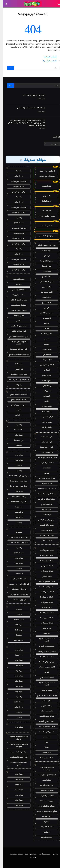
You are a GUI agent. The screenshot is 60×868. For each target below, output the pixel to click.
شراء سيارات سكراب (16, 326)
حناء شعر (44, 737)
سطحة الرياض (16, 279)
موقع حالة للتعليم (44, 525)
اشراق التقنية (44, 251)
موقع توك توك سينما (16, 752)
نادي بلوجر (44, 318)
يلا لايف (16, 385)
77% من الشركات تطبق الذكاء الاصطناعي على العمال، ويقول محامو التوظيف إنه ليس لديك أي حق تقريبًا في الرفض (24, 123)
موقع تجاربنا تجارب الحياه (44, 811)
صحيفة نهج (44, 302)
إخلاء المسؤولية (42, 854)
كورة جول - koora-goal (16, 542)
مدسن (44, 344)
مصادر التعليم (44, 504)
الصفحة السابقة (47, 57)
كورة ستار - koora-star (16, 537)
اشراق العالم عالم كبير (44, 478)
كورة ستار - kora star (16, 486)
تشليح (16, 321)
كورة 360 (16, 625)
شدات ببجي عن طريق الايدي (44, 640)
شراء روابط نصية (44, 447)
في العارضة (16, 440)
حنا (44, 742)
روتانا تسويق (44, 349)
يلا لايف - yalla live (16, 497)
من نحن (53, 854)
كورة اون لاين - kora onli (16, 476)
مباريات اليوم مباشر (16, 181)
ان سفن (44, 256)
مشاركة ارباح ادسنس (44, 176)
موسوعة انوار (44, 422)
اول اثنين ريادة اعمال (44, 171)
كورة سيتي (16, 369)
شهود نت (44, 396)
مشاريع (44, 822)
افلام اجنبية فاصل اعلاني (16, 757)
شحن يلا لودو (44, 690)
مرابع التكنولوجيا (44, 261)
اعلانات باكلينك (44, 837)
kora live (16, 507)
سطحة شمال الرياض (16, 300)
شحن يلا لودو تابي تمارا (44, 651)
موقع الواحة (44, 201)
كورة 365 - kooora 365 (16, 594)
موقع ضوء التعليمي (44, 236)
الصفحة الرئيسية (47, 61)
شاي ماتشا (44, 752)
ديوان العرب (44, 816)
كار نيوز (44, 308)
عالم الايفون (44, 287)
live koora (16, 790)
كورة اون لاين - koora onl (16, 584)
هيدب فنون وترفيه (44, 535)
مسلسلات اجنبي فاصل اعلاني (16, 763)
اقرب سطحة (16, 315)
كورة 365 (16, 364)
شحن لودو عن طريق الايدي (44, 695)
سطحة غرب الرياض (16, 305)
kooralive (16, 512)
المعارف (44, 370)
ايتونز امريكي (44, 576)
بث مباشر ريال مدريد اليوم (16, 379)
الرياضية (44, 832)
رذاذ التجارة (44, 386)
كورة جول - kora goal (16, 481)
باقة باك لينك (44, 211)
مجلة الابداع (44, 354)
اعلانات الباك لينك (44, 463)
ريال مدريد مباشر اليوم (16, 394)
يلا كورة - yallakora (16, 502)
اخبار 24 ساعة (44, 530)
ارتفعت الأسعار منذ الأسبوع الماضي (28, 108)
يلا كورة (16, 445)
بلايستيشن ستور (44, 711)
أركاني (44, 401)
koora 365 (16, 517)
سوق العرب (44, 780)
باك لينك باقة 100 (44, 790)
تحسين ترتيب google (44, 216)
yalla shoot (16, 176)
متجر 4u (44, 633)
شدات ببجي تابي (44, 566)
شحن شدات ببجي (44, 677)
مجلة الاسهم (44, 276)
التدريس (44, 473)
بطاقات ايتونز (44, 706)
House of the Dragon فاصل (16, 738)
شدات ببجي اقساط (44, 550)
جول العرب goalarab (16, 374)
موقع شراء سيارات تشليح (16, 336)
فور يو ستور (44, 628)
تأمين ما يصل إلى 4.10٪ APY (31, 96)
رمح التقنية (44, 380)
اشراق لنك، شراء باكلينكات (44, 457)
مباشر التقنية (44, 406)
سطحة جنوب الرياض (16, 310)
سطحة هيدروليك (16, 295)
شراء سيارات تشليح (16, 331)
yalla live (16, 415)
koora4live (16, 430)
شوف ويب (44, 271)
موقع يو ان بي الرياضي (44, 520)
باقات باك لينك (44, 452)
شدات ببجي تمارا (44, 555)
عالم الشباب (44, 186)
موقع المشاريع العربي (44, 499)
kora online (16, 620)
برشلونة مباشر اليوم (16, 399)
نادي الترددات (44, 360)
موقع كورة (16, 727)
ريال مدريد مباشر (16, 192)
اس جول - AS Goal (16, 600)
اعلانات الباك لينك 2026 (44, 489)
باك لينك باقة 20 (44, 785)
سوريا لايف (16, 491)
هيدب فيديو (44, 375)
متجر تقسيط (44, 607)
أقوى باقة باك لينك (44, 801)
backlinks (44, 468)
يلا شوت (16, 171)
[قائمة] (56, 4)
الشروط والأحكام (28, 854)
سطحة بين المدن (16, 290)
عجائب (44, 323)
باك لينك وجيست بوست (44, 494)
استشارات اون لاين (44, 365)
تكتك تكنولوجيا (44, 292)
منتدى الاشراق (44, 483)
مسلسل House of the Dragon (16, 745)
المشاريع (44, 196)
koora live (16, 455)
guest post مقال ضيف (44, 775)
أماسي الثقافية (44, 334)
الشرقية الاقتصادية (44, 282)
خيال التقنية (44, 266)
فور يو (44, 672)
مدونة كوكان (44, 297)
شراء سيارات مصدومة (16, 349)
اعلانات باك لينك (44, 827)
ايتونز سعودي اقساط (44, 581)
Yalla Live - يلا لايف (16, 579)
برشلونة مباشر (16, 186)
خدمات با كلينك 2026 (44, 806)
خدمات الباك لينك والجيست (44, 768)
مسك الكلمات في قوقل (44, 245)
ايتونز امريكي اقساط (44, 662)
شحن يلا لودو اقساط (44, 587)
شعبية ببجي (44, 700)
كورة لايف (16, 435)
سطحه (16, 284)
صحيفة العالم (44, 541)
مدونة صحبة (44, 412)
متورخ (44, 339)
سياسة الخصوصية (13, 854)
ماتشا (44, 747)
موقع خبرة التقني (44, 313)
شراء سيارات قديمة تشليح (16, 354)
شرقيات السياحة (44, 417)
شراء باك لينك (44, 437)
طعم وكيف (44, 391)
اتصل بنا (30, 858)
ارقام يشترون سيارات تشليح (16, 343)
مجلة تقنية (44, 515)
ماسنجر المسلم (44, 226)
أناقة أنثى (44, 328)
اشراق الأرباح (44, 427)
